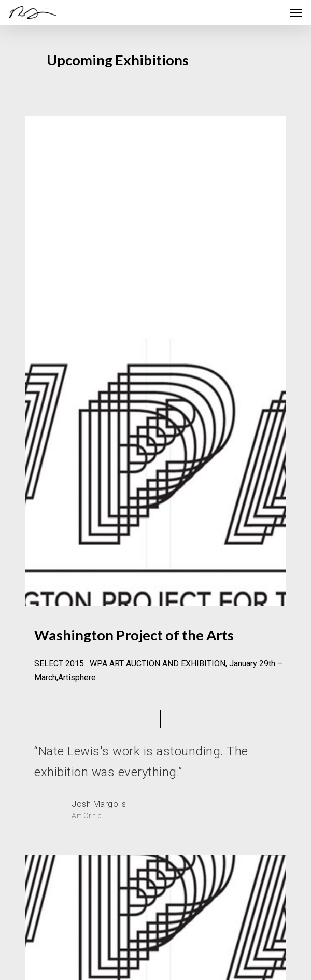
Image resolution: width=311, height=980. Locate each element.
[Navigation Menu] (296, 12)
